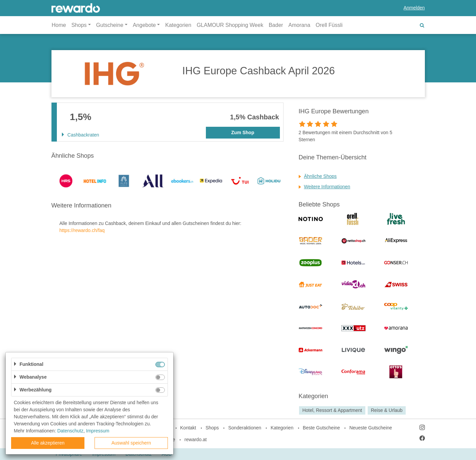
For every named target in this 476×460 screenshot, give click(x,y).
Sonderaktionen (245, 428)
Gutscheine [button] (110, 25)
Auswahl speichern (131, 443)
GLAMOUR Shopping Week (230, 25)
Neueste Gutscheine (371, 428)
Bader (276, 25)
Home (59, 25)
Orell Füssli (329, 25)
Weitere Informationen (327, 187)
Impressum (98, 431)
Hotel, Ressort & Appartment (332, 410)
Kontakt (188, 428)
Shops (212, 428)
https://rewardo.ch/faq (82, 230)
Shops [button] (79, 25)
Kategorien (178, 25)
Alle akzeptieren (48, 443)
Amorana (299, 25)
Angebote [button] (144, 25)
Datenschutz (70, 431)
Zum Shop (243, 132)
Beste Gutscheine (321, 428)
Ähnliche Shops (320, 176)
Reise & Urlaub (387, 410)
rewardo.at (195, 439)
